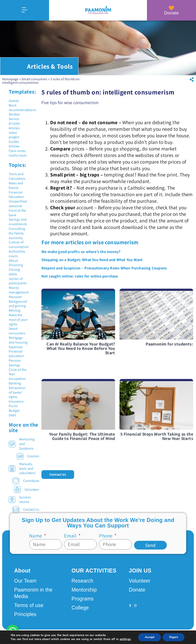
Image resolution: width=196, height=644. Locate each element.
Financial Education (16, 195)
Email (71, 536)
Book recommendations (22, 108)
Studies (14, 114)
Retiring (15, 310)
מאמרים (14, 123)
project (14, 137)
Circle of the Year (18, 372)
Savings (14, 365)
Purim (13, 406)
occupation (17, 379)
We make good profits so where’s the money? (81, 252)
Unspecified (18, 201)
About (13, 261)
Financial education (16, 354)
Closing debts (14, 272)
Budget (14, 411)
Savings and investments (18, 222)
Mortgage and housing (18, 340)
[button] (192, 80)
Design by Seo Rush (70, 636)
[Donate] (172, 8)
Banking (15, 383)
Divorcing (16, 265)
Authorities (17, 251)
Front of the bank (17, 213)
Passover (15, 297)
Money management (19, 290)
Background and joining (18, 304)
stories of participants (18, 281)
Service (14, 119)
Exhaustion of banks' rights (17, 392)
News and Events (16, 185)
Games (14, 101)
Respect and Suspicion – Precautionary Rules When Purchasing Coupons (104, 268)
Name (36, 536)
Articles (14, 128)
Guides (14, 142)
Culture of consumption (19, 244)
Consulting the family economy (17, 233)
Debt (12, 415)
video (13, 133)
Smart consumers (34, 79)
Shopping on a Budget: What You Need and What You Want (92, 260)
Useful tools (18, 155)
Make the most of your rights (18, 320)
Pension (15, 360)
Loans (13, 256)
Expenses (16, 347)
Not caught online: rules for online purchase (80, 276)
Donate (171, 13)
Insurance (16, 401)
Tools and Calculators (17, 176)
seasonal (15, 206)
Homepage (10, 79)
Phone (106, 536)
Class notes (17, 151)
